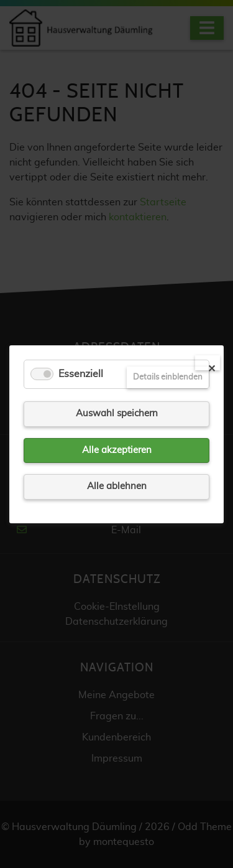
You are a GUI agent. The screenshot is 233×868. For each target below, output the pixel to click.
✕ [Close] (212, 367)
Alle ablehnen (117, 486)
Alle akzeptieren (117, 450)
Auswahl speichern (117, 413)
